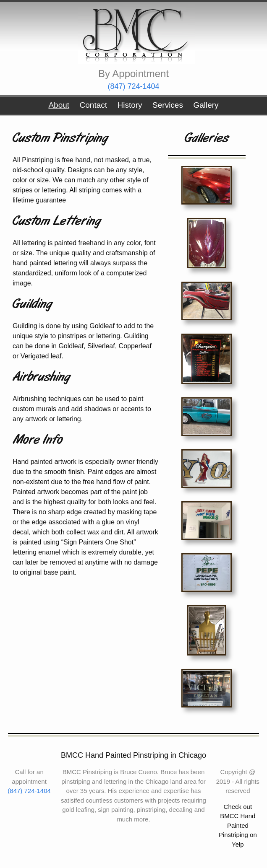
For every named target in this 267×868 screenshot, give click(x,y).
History (130, 105)
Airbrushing (41, 377)
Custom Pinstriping (60, 139)
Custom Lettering (57, 222)
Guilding (32, 304)
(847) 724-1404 (133, 86)
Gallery (206, 105)
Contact (93, 105)
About (59, 105)
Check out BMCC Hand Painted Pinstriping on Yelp (238, 825)
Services (168, 105)
